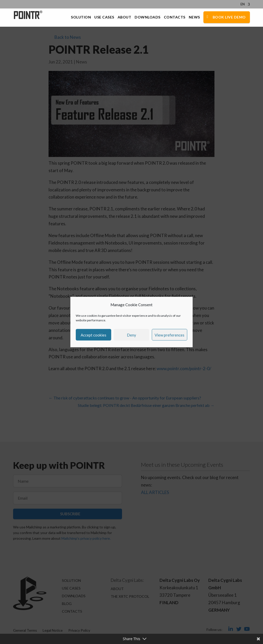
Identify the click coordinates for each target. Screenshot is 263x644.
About (125, 17)
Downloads (148, 17)
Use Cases (104, 17)
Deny (131, 335)
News (194, 17)
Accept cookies (93, 335)
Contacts (175, 17)
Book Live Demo (229, 17)
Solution (81, 17)
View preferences (170, 335)
